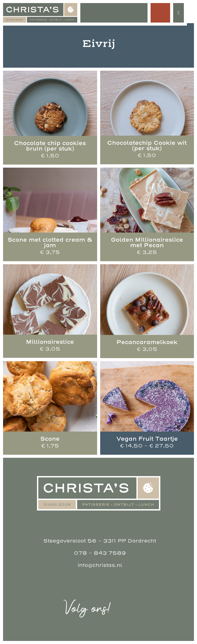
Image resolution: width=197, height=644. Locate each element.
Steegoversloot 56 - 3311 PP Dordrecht (100, 541)
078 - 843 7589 (100, 553)
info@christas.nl (100, 565)
